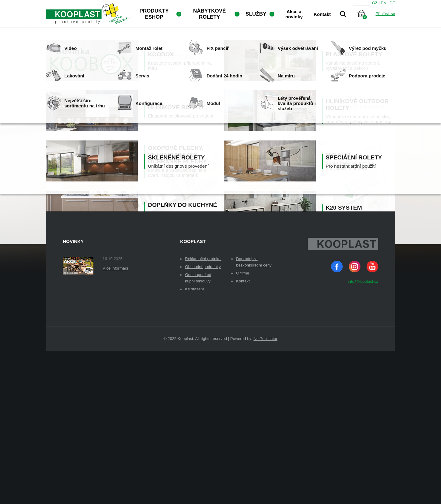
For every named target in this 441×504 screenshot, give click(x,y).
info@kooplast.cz (363, 434)
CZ (375, 3)
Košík (367, 21)
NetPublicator (266, 492)
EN (383, 3)
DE (392, 3)
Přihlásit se (385, 14)
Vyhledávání (343, 14)
